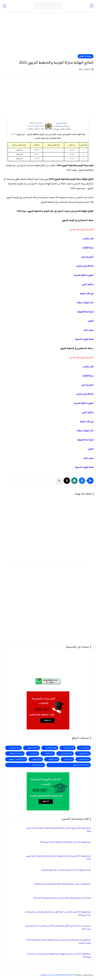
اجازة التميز (85, 748)
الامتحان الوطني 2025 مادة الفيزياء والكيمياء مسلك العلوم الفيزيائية (66, 870)
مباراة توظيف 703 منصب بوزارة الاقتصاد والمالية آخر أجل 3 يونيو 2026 (65, 842)
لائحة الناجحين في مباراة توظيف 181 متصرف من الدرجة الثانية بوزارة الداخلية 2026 (62, 898)
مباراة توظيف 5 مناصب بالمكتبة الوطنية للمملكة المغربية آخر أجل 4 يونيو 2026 (63, 884)
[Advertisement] (48, 35)
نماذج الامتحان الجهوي (17, 759)
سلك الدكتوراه (84, 754)
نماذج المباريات (38, 765)
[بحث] (4, 6)
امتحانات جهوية (33, 748)
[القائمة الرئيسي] (92, 6)
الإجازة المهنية (69, 748)
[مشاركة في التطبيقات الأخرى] (59, 481)
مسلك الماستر (84, 759)
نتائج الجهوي (37, 759)
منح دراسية (68, 759)
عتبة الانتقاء (49, 754)
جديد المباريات (15, 748)
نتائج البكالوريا (53, 759)
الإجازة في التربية (51, 748)
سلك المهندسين (66, 754)
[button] (82, 481)
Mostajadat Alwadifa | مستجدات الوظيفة (57, 975)
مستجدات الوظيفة (16, 754)
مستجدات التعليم (86, 56)
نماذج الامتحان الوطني (81, 765)
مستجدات (34, 754)
